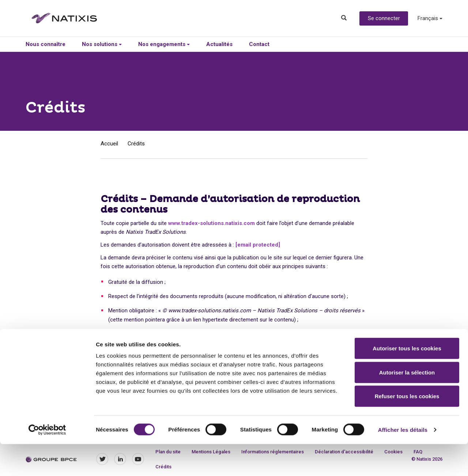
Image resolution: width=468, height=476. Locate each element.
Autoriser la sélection (407, 404)
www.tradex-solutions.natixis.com (212, 223)
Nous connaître (46, 44)
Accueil (109, 144)
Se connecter (384, 18)
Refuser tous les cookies (407, 428)
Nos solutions (102, 44)
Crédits (136, 144)
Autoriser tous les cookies (407, 380)
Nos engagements (164, 44)
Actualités (219, 44)
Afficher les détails (403, 462)
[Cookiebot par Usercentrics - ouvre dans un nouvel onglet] (47, 462)
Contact (259, 44)
